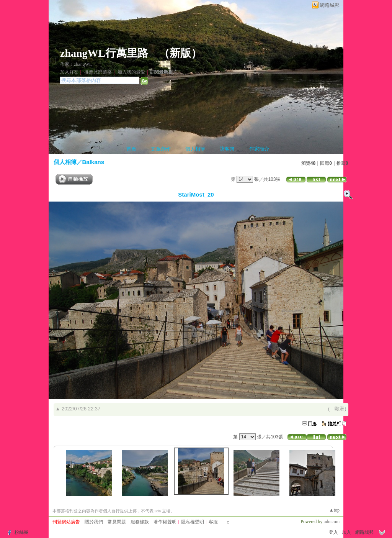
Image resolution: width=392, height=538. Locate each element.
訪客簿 (227, 149)
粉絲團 (21, 532)
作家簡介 (259, 149)
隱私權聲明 (193, 522)
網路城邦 (330, 5)
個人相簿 (195, 149)
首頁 (131, 149)
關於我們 (94, 522)
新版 (180, 53)
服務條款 (140, 522)
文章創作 (161, 149)
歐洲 (340, 409)
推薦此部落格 (98, 72)
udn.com (332, 522)
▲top (334, 510)
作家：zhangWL (76, 64)
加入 (346, 532)
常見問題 (117, 522)
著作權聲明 (165, 522)
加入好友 (69, 72)
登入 (333, 532)
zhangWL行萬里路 (104, 53)
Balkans (93, 162)
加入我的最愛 (131, 72)
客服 (213, 522)
